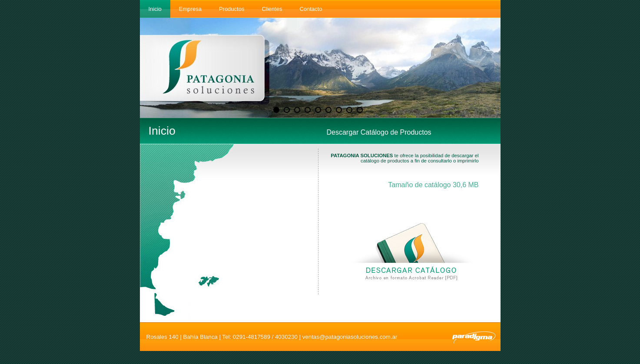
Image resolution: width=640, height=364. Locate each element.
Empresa (190, 9)
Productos (232, 9)
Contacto (311, 9)
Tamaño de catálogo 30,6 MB (433, 185)
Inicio (155, 9)
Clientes (272, 9)
